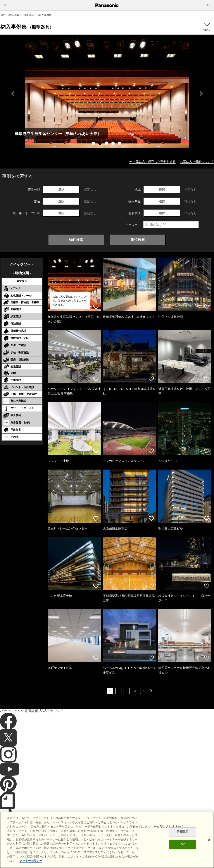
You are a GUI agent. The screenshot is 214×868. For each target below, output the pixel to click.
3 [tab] (107, 144)
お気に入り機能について (197, 161)
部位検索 (138, 240)
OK (183, 844)
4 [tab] (114, 144)
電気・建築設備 (10, 15)
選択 (61, 189)
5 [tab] (120, 144)
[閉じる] (209, 840)
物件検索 (76, 240)
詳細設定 (183, 832)
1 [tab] (94, 144)
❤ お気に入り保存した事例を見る (152, 161)
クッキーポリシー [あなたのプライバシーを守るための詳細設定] (31, 861)
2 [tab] (100, 144)
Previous (13, 94)
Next (201, 94)
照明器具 (29, 15)
